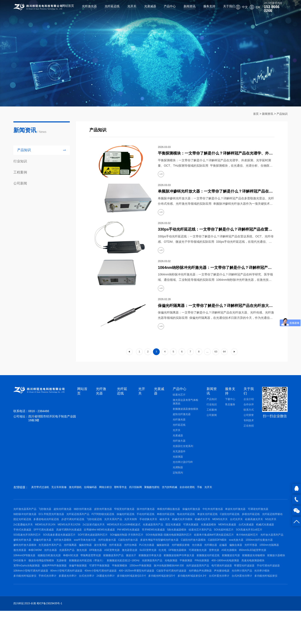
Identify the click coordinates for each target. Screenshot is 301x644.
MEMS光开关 (66, 535)
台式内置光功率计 (171, 616)
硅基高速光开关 (105, 535)
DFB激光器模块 (226, 576)
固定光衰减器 (46, 542)
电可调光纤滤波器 (86, 603)
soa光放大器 (190, 562)
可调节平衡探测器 (221, 596)
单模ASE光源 (127, 582)
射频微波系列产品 (175, 582)
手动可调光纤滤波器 (137, 603)
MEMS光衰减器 (107, 542)
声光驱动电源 (123, 609)
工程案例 (212, 415)
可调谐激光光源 (248, 576)
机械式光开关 (46, 535)
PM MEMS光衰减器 (25, 549)
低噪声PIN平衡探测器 (171, 596)
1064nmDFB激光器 (76, 582)
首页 (254, 114)
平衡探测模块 (243, 596)
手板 (248, 492)
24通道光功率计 (22, 616)
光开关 (127, 10)
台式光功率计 (261, 609)
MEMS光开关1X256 (195, 535)
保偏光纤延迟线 (160, 522)
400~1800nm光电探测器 (81, 596)
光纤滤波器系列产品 (60, 603)
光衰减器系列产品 (24, 542)
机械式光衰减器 (150, 542)
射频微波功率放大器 (216, 582)
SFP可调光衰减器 (196, 542)
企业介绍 (249, 404)
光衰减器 (145, 10)
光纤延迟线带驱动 (71, 528)
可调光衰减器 (66, 542)
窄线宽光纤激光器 (136, 515)
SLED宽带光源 (191, 576)
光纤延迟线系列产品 (108, 522)
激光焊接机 (87, 492)
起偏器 (224, 569)
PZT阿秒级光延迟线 (135, 522)
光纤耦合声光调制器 (100, 609)
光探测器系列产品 (265, 589)
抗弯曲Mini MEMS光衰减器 (257, 542)
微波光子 (195, 582)
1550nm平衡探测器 (267, 596)
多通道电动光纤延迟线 (121, 528)
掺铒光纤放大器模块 (245, 562)
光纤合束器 (79, 576)
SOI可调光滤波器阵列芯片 (260, 549)
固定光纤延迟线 (94, 528)
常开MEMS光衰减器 (52, 549)
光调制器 (178, 472)
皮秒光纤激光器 (113, 515)
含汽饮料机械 (209, 492)
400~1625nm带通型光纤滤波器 (31, 609)
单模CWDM (62, 576)
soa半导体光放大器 (24, 562)
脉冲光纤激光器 (160, 515)
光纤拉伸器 (117, 569)
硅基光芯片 (179, 400)
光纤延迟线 (107, 10)
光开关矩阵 (215, 528)
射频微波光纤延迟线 (25, 589)
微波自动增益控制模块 (144, 589)
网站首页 (63, 10)
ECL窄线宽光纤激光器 (79, 522)
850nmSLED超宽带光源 (47, 582)
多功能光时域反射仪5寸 (83, 616)
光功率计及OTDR (183, 467)
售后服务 (230, 409)
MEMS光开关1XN (169, 535)
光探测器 (178, 462)
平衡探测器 (37, 596)
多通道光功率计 (240, 609)
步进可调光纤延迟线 (150, 528)
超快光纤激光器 (182, 419)
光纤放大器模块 (255, 555)
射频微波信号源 (50, 589)
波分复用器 (82, 569)
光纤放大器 (179, 446)
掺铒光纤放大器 (210, 555)
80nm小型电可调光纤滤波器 (209, 603)
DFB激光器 (132, 576)
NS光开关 (124, 535)
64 (228, 354)
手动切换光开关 (235, 528)
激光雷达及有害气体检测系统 (185, 407)
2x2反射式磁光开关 (222, 535)
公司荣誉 (249, 420)
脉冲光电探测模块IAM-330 (28, 603)
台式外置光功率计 (146, 616)
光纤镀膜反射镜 (175, 569)
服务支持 (204, 10)
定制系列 (178, 478)
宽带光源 (267, 576)
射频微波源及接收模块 (185, 414)
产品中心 (165, 10)
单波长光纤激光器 (260, 515)
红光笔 (208, 576)
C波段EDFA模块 (169, 562)
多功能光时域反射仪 (192, 609)
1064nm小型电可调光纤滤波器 (171, 603)
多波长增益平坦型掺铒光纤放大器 (106, 562)
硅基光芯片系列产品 (104, 549)
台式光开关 (85, 535)
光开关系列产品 (195, 528)
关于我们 (224, 10)
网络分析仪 (126, 492)
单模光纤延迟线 (205, 522)
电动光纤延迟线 (228, 522)
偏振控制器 (65, 569)
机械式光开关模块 (24, 535)
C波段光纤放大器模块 (142, 562)
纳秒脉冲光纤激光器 (50, 522)
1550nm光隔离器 (23, 576)
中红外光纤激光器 (234, 515)
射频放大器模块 (100, 589)
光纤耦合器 (210, 569)
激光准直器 (44, 576)
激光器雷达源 (171, 576)
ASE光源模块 (21, 582)
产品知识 (282, 114)
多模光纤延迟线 (47, 528)
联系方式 (249, 415)
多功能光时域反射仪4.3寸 (116, 616)
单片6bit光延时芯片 (158, 555)
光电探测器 (20, 596)
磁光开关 (254, 528)
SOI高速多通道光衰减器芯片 (224, 549)
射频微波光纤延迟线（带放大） (194, 589)
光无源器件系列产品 (25, 569)
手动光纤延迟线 (183, 522)
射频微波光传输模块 (75, 589)
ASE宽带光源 (150, 576)
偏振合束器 (239, 569)
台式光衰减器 (129, 542)
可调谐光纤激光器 (24, 522)
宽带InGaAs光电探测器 (141, 596)
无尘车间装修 (66, 492)
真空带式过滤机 (42, 492)
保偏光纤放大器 (233, 555)
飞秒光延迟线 (174, 528)
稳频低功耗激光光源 (103, 582)
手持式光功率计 (217, 609)
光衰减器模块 (86, 542)
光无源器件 (179, 456)
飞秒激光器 (47, 515)
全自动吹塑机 (231, 492)
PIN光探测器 (56, 596)
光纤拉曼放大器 (49, 562)
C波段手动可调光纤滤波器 (68, 609)
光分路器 (193, 569)
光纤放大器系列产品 (185, 555)
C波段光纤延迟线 (23, 528)
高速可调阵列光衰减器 (224, 542)
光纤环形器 (257, 569)
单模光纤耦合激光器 (185, 515)
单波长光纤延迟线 (252, 522)
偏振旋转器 (155, 569)
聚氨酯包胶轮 (186, 492)
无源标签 (167, 589)
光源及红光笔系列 (183, 451)
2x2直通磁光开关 (144, 535)
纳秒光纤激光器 (90, 515)
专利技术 (249, 425)
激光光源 (116, 576)
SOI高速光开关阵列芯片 (189, 549)
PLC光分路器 (136, 569)
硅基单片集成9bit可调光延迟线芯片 (122, 555)
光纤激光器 (84, 10)
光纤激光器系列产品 (25, 515)
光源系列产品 (98, 576)
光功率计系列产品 (146, 609)
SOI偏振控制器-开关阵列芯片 (30, 555)
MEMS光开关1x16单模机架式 (254, 535)
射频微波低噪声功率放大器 (248, 582)
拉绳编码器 (106, 492)
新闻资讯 (184, 10)
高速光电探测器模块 (111, 596)
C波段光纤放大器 (72, 562)
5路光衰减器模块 (78, 549)
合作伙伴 (249, 409)
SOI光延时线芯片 (130, 549)
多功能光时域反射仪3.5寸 (51, 616)
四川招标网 (165, 492)
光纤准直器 (100, 569)
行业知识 (212, 409)
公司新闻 (212, 420)
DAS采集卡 (120, 589)
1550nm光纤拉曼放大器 (215, 562)
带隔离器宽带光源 (150, 582)
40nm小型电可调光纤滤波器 (246, 603)
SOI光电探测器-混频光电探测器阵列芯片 (74, 555)
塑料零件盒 (146, 492)
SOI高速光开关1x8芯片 (157, 549)
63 (219, 354)
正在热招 (249, 431)
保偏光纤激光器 (211, 515)
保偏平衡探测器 (197, 596)
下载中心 (230, 404)
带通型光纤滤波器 (111, 603)
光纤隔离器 (47, 569)
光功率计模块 (168, 609)
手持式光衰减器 (173, 542)
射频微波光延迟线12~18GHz (233, 589)
